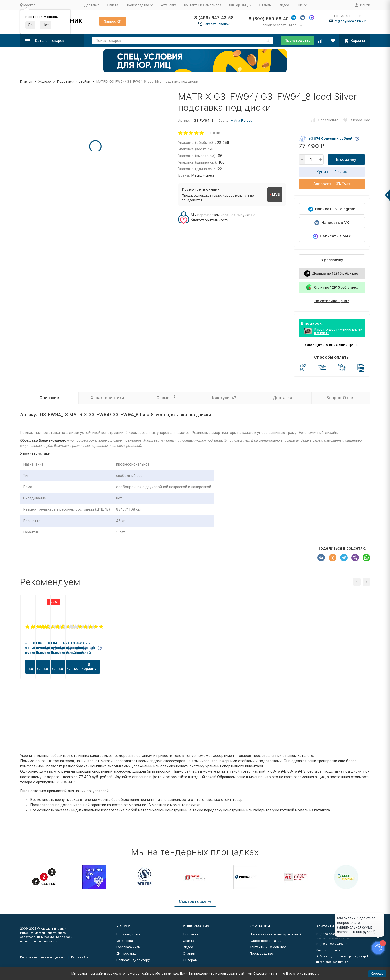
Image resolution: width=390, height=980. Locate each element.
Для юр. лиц (126, 953)
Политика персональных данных (43, 958)
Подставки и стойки (74, 82)
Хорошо (377, 974)
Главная (26, 82)
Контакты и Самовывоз (203, 5)
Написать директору (133, 960)
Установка (169, 5)
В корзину (346, 159)
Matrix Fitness (241, 120)
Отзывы (265, 5)
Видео (284, 5)
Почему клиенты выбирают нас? (276, 934)
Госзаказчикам (128, 947)
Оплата (113, 5)
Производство (298, 40)
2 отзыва (213, 133)
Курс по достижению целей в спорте (338, 331)
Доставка (92, 5)
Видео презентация (266, 941)
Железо (45, 82)
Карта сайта (80, 958)
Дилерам (190, 960)
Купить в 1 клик (332, 172)
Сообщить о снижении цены (332, 345)
